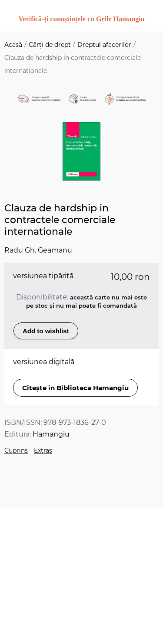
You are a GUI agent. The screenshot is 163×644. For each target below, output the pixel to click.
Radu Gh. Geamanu (38, 250)
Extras (43, 450)
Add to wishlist (46, 331)
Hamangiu (51, 434)
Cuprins (16, 450)
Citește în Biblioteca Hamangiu (75, 388)
